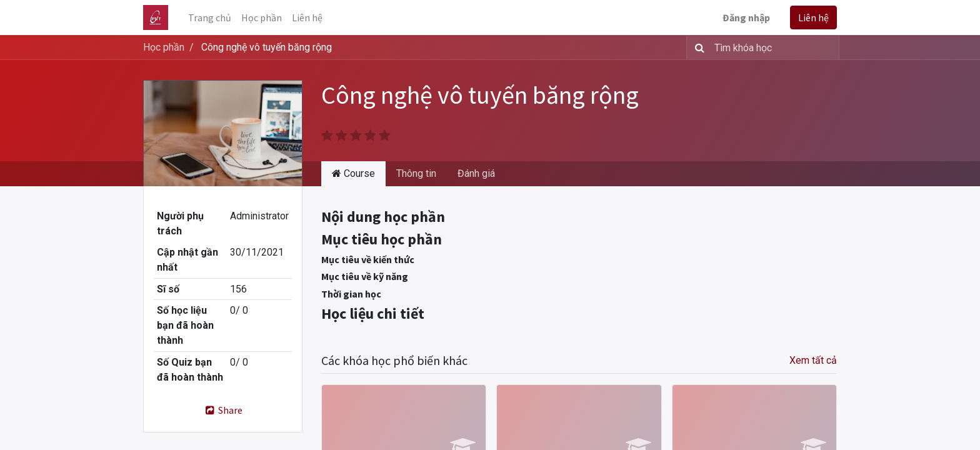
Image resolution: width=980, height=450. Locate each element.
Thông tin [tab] (416, 173)
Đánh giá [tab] (476, 173)
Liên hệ (813, 17)
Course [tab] (353, 173)
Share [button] (223, 410)
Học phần (164, 47)
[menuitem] (210, 17)
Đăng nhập (746, 17)
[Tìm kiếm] (697, 47)
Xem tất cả (813, 360)
